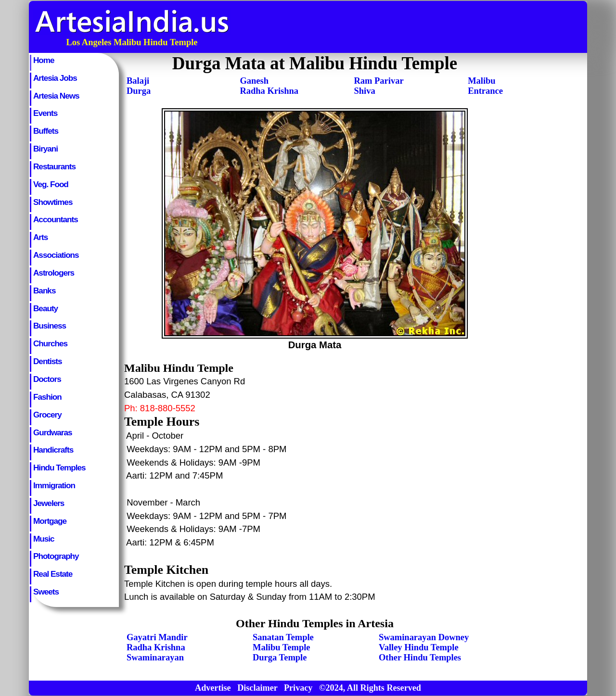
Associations (56, 255)
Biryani (45, 149)
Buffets (46, 131)
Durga (139, 91)
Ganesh (254, 81)
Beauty (45, 308)
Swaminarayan (155, 658)
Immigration (54, 485)
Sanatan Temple (283, 637)
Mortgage (50, 521)
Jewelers (49, 503)
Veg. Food (51, 184)
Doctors (47, 379)
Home (44, 60)
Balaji (138, 81)
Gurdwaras (52, 432)
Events (45, 113)
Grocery (47, 415)
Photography (56, 556)
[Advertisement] (411, 27)
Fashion (47, 397)
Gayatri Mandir (157, 637)
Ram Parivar (379, 81)
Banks (44, 291)
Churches (50, 343)
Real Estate (53, 574)
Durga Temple (280, 658)
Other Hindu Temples (420, 658)
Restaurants (54, 166)
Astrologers (54, 273)
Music (44, 539)
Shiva (365, 91)
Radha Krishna (269, 91)
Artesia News (56, 96)
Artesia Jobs (55, 78)
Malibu (481, 81)
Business (50, 326)
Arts (40, 237)
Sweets (46, 592)
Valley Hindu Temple (419, 647)
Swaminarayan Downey (424, 637)
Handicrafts (53, 450)
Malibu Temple (282, 647)
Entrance (485, 91)
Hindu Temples (59, 468)
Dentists (48, 361)
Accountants (56, 219)
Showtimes (53, 202)
